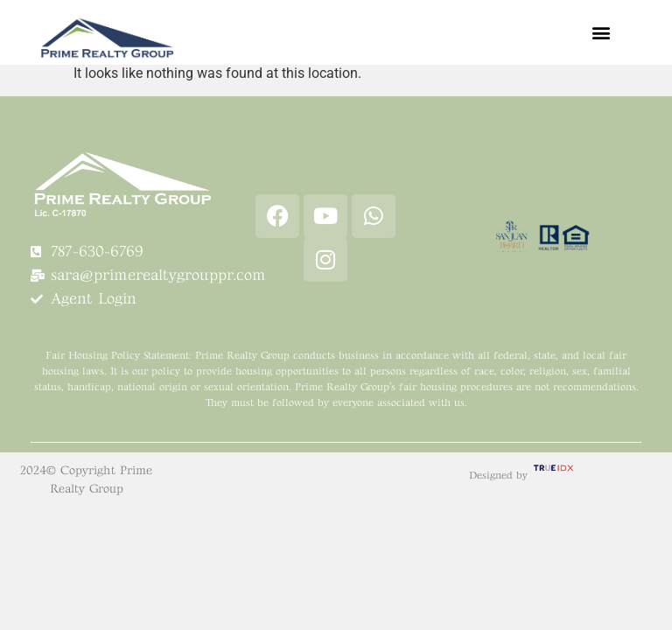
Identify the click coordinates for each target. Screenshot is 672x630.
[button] (601, 32)
